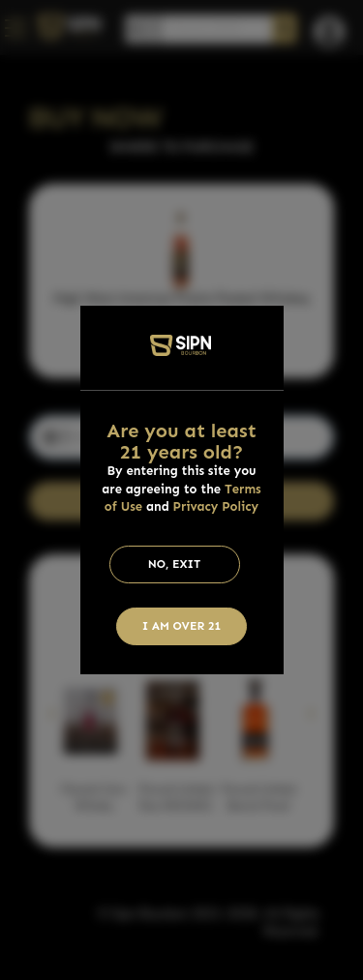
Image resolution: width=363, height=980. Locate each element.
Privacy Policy (216, 506)
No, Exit (175, 564)
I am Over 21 (182, 626)
